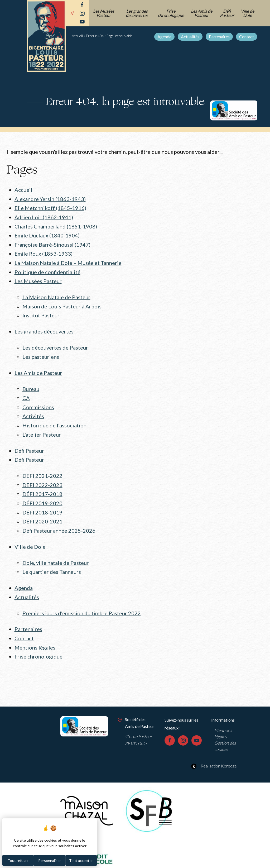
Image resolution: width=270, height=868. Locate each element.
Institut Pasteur (41, 312)
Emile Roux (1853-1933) (44, 252)
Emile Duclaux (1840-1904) (47, 234)
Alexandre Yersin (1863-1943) (50, 199)
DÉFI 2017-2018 (42, 488)
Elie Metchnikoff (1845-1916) (50, 208)
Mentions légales (35, 638)
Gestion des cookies (225, 736)
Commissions (38, 402)
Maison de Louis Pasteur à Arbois (62, 303)
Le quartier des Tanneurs (52, 564)
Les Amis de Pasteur (202, 13)
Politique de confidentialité (47, 270)
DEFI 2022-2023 (42, 479)
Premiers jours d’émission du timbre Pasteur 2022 (82, 604)
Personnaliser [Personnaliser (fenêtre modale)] (50, 860)
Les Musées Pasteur (104, 13)
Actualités (190, 37)
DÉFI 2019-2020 (42, 497)
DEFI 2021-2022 (42, 470)
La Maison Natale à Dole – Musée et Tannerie (68, 261)
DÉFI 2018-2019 (42, 505)
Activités (33, 411)
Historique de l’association (54, 420)
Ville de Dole (248, 13)
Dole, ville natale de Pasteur (56, 555)
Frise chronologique (171, 13)
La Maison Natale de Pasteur (56, 295)
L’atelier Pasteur (42, 429)
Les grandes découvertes (137, 13)
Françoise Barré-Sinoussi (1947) (52, 243)
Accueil (77, 36)
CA (26, 394)
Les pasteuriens (41, 353)
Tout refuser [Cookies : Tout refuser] (18, 860)
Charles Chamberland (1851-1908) (56, 225)
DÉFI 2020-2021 (42, 514)
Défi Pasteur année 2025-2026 (59, 523)
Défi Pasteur (227, 13)
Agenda (165, 37)
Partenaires (220, 37)
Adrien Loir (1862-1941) (44, 216)
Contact (247, 37)
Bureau (31, 385)
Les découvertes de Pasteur (55, 344)
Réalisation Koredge (213, 756)
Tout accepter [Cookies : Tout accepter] (81, 860)
